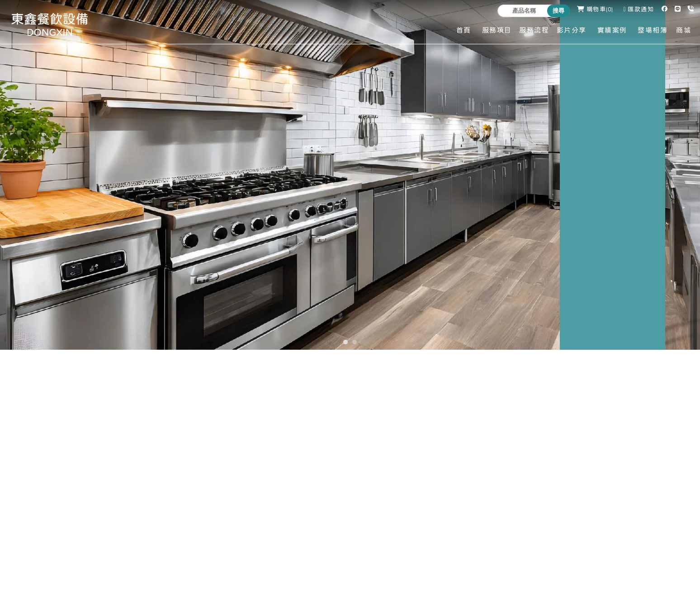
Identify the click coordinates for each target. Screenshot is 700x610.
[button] (345, 342)
